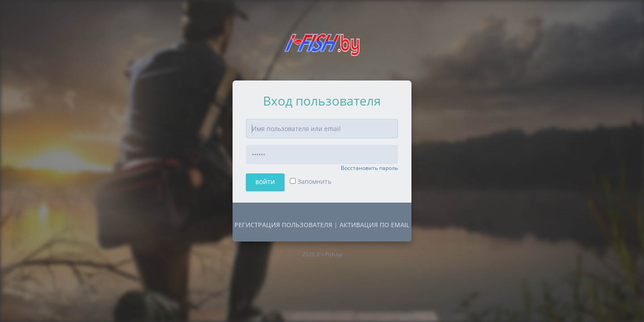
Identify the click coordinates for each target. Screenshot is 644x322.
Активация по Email (375, 225)
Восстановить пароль (369, 168)
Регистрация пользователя (283, 225)
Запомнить (311, 181)
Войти (265, 182)
